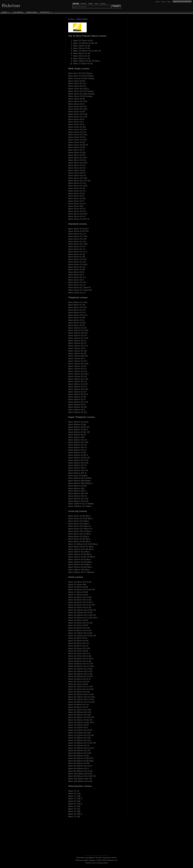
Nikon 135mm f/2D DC (78, 356)
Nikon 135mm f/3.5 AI (78, 376)
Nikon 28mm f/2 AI (76, 150)
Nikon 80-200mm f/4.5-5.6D (80, 771)
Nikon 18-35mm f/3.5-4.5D (80, 597)
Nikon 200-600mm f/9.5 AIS (80, 781)
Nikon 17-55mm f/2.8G (83, 64)
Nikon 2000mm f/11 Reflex (80, 506)
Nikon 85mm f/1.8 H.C (78, 315)
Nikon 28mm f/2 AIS (77, 153)
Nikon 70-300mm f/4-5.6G (80, 740)
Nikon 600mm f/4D (76, 488)
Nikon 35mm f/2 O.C (77, 204)
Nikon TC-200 (74, 806)
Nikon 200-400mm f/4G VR (80, 779)
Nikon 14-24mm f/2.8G (78, 587)
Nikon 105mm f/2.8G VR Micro (86, 61)
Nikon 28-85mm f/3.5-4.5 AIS (81, 666)
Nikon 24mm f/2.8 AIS (78, 135)
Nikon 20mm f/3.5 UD (78, 117)
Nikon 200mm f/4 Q (77, 410)
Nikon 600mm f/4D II (77, 491)
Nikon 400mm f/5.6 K (77, 465)
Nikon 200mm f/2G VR (78, 402)
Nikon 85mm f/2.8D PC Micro (81, 547)
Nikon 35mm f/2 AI (76, 196)
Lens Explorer (18, 12)
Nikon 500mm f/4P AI (77, 473)
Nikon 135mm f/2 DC (77, 354)
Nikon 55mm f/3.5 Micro (79, 524)
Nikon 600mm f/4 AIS (77, 486)
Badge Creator (32, 12)
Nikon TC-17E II (75, 804)
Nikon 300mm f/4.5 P (77, 450)
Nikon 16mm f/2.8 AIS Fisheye (81, 94)
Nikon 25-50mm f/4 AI (78, 638)
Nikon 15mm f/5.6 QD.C (79, 89)
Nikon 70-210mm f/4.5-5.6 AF (81, 735)
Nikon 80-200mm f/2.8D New (81, 761)
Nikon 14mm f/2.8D (77, 81)
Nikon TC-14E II (75, 799)
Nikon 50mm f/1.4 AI (77, 242)
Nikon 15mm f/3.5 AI (77, 84)
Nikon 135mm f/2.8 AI (78, 361)
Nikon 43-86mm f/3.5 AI (78, 705)
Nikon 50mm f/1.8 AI (77, 262)
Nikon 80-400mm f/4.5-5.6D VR (82, 776)
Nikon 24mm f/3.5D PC (78, 145)
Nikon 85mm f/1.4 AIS (78, 302)
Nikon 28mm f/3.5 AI (77, 176)
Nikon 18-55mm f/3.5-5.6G (80, 600)
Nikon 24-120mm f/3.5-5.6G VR (82, 636)
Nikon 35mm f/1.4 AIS (78, 186)
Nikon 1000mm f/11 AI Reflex (81, 504)
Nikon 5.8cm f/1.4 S (77, 293)
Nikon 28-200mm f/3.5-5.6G (80, 676)
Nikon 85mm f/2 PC (77, 325)
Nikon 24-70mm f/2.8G (83, 41)
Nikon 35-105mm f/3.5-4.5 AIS (81, 697)
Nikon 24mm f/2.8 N (77, 137)
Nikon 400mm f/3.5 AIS (78, 460)
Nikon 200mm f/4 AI (77, 405)
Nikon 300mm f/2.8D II (78, 430)
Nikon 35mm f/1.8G (82, 48)
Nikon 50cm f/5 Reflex (78, 476)
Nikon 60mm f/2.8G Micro (79, 542)
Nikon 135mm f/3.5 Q (77, 382)
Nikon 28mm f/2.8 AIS (78, 163)
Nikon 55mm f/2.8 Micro (79, 521)
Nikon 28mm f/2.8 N (77, 168)
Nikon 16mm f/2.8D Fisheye (80, 96)
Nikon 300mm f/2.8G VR (79, 432)
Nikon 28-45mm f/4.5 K (78, 646)
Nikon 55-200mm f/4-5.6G (80, 715)
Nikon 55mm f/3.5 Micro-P (80, 526)
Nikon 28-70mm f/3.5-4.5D (80, 656)
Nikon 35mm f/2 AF (77, 193)
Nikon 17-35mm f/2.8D (78, 592)
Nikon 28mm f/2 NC (77, 155)
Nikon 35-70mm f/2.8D (78, 684)
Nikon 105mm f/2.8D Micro (80, 554)
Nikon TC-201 (74, 809)
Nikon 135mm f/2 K (77, 359)
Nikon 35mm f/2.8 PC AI (79, 219)
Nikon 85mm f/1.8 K (77, 310)
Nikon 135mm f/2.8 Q (77, 371)
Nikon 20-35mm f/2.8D (78, 620)
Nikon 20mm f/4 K (76, 122)
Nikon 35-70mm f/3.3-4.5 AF (80, 687)
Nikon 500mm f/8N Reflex (79, 481)
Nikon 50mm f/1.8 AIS (78, 265)
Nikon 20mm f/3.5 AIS (78, 114)
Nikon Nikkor (82, 19)
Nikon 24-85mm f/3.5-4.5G (80, 631)
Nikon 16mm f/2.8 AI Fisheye (81, 91)
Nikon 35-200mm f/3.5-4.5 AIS (81, 702)
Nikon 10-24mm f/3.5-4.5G (80, 582)
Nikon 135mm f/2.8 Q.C (78, 374)
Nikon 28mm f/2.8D (77, 171)
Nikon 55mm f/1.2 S (77, 285)
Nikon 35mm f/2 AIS (77, 199)
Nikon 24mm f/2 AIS (77, 127)
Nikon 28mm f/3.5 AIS (78, 178)
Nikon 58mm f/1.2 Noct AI (79, 288)
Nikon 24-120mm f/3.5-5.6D (80, 633)
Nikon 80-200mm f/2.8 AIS (80, 753)
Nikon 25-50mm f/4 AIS (78, 641)
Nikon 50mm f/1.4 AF (77, 239)
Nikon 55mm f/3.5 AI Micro (80, 531)
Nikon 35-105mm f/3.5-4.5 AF (81, 694)
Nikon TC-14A (74, 794)
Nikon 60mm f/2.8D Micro (79, 539)
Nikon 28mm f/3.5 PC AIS (79, 181)
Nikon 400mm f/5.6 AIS (78, 463)
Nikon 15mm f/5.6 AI (77, 86)
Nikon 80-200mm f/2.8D (79, 756)
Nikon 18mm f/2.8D (77, 99)
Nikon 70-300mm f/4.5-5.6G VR (82, 743)
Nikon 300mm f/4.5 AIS (78, 442)
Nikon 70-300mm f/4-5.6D (79, 738)
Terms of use (90, 863)
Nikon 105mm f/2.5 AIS (78, 338)
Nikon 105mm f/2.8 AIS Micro (81, 549)
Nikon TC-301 (74, 817)
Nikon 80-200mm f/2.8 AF (79, 751)
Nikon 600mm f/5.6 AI (78, 496)
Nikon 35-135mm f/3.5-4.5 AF (81, 699)
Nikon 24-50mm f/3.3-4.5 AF (80, 623)
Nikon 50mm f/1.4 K (77, 247)
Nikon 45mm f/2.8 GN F (79, 229)
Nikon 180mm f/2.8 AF (78, 384)
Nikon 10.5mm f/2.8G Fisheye (81, 78)
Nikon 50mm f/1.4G (82, 59)
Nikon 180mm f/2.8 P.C (78, 394)
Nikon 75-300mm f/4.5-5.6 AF (81, 748)
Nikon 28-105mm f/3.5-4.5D (80, 671)
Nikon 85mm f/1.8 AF (77, 307)
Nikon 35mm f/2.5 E (77, 209)
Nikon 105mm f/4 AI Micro (79, 559)
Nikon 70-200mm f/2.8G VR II (81, 723)
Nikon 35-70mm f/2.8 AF (79, 682)
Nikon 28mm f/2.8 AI (77, 160)
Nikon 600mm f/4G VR (78, 493)
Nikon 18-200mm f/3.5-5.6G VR (87, 51)
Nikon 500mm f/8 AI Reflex (80, 478)
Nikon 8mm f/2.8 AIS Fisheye (81, 76)
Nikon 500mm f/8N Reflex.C (80, 483)
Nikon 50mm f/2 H (76, 275)
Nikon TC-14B (74, 796)
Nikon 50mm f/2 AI (76, 272)
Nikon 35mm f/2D (76, 206)
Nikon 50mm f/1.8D (82, 46)
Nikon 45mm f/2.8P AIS (78, 231)
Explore (5, 12)
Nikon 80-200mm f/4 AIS (79, 763)
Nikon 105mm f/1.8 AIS (78, 330)
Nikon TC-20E (74, 811)
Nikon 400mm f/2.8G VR (79, 458)
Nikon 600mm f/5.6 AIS (78, 499)
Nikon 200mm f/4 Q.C (78, 412)
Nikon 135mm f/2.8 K (77, 369)
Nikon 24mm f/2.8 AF (77, 130)
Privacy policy (102, 863)
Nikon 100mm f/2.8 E (77, 328)
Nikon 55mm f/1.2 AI (77, 282)
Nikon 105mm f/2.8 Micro (79, 552)
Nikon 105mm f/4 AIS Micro (80, 562)
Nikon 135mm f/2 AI (77, 348)
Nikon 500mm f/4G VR (78, 470)
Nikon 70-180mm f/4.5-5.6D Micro (83, 544)
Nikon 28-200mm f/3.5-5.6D (80, 674)
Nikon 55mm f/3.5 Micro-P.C (80, 529)
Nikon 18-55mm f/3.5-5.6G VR (81, 605)
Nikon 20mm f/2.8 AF (77, 107)
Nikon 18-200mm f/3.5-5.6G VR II (83, 618)
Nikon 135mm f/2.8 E (77, 366)
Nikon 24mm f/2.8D (77, 142)
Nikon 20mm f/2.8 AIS (78, 109)
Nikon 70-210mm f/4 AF (79, 725)
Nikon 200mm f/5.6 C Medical (81, 572)
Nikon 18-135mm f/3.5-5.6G (80, 613)
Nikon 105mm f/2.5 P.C (78, 346)
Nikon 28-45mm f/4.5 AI (78, 643)
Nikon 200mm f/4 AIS (77, 407)
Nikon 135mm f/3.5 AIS (78, 379)
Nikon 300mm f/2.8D (77, 425)
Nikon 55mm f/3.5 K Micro (80, 534)
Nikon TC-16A (74, 801)
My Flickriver (45, 12)
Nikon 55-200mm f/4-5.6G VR (81, 717)
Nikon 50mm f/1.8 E (77, 267)
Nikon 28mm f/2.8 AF (77, 158)
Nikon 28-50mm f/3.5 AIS (79, 648)
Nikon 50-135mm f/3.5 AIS (80, 710)
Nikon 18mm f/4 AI (76, 104)
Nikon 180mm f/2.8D (77, 397)
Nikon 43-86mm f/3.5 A (78, 707)
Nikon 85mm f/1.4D (82, 53)
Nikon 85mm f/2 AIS (77, 323)
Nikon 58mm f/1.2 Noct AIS (80, 290)
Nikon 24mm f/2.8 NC (78, 140)
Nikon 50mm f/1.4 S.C (78, 252)
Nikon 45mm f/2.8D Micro (79, 516)
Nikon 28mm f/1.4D (77, 147)
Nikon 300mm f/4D (76, 437)
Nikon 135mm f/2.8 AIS (78, 364)
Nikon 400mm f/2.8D (77, 453)
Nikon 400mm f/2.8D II (78, 455)
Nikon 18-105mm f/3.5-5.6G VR (82, 610)
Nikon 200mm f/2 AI (77, 399)
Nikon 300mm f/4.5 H (77, 445)
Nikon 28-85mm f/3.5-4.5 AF (80, 664)
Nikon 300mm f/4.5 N (77, 448)
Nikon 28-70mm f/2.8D (78, 651)
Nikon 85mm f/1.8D (77, 318)
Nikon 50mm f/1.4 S (77, 249)
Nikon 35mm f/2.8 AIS (78, 214)
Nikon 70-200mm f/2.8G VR (85, 43)
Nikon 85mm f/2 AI (76, 320)
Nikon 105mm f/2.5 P (77, 343)
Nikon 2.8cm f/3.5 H (77, 173)
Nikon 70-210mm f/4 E (78, 728)
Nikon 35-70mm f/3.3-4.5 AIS (81, 689)
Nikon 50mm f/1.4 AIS (78, 244)
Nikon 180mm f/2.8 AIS (78, 389)
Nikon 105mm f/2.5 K (77, 341)
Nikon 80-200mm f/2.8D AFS (81, 758)
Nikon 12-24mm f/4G (77, 585)
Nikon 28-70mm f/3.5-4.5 (79, 653)
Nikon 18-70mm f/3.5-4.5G (80, 608)
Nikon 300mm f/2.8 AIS (78, 422)
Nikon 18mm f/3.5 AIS (78, 101)
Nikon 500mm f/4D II (77, 468)
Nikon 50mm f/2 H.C (77, 277)
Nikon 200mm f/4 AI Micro (79, 565)
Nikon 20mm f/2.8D (77, 112)
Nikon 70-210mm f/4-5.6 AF (80, 730)
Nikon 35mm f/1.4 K (77, 191)
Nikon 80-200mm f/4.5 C (79, 769)
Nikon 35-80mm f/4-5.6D (79, 692)
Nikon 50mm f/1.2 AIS (78, 236)
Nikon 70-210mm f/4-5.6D (79, 733)
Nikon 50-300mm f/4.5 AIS (80, 712)
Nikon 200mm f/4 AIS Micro (80, 567)
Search (116, 7)
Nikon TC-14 (74, 791)
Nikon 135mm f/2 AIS (77, 351)
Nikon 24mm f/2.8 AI (77, 132)
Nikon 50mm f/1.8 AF (77, 259)
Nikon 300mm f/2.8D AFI (79, 427)
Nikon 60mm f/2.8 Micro (79, 536)
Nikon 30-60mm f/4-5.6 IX (79, 679)
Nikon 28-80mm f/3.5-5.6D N (81, 659)
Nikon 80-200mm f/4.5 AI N (80, 766)
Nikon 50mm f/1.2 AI (77, 234)
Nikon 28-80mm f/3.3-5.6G (80, 661)
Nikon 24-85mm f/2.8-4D (79, 628)
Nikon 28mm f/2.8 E (77, 165)
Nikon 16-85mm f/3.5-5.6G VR (81, 590)
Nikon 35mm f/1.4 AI (77, 183)
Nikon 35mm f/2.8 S (77, 216)
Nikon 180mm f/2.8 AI (78, 387)
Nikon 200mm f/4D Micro (79, 570)
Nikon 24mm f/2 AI (76, 124)
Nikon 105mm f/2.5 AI (78, 336)
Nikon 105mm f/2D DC (78, 333)
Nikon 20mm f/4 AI (76, 119)
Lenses (71, 19)
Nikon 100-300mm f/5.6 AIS (80, 774)
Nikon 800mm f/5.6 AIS (78, 501)
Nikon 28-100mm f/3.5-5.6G (80, 669)
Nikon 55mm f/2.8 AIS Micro (80, 519)
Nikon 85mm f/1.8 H (77, 313)
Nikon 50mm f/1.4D (82, 56)
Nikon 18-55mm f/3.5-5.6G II (81, 602)
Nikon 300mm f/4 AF (77, 435)
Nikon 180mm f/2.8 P (77, 392)
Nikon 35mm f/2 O (76, 201)
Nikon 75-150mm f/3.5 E (79, 746)
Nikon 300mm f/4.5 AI (78, 440)
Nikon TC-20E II (75, 814)
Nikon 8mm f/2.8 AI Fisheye (80, 73)
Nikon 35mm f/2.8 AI (77, 211)
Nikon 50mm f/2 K (76, 280)
